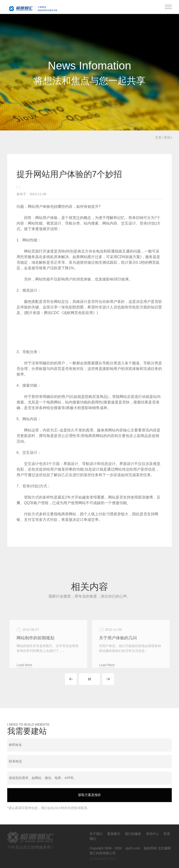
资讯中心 (152, 834)
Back (89, 679)
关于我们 (96, 834)
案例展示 (114, 834)
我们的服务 (133, 834)
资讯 (167, 137)
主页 (158, 137)
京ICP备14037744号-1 (103, 859)
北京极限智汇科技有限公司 (33, 8)
